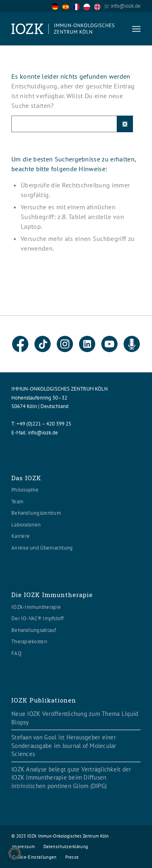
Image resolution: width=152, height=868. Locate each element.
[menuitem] (136, 29)
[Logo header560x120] (63, 29)
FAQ (16, 653)
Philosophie (25, 490)
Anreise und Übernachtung (42, 548)
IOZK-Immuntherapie (36, 607)
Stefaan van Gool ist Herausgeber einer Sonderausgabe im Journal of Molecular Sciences (64, 746)
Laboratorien (26, 525)
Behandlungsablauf (34, 630)
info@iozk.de (126, 6)
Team (17, 502)
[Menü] (136, 29)
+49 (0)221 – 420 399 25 (44, 424)
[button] (15, 853)
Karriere (20, 536)
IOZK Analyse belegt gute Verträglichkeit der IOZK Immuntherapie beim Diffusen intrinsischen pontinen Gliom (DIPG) (71, 778)
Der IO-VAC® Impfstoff (37, 618)
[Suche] (72, 124)
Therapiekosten (29, 641)
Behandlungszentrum (36, 513)
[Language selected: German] (78, 6)
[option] (68, 6)
